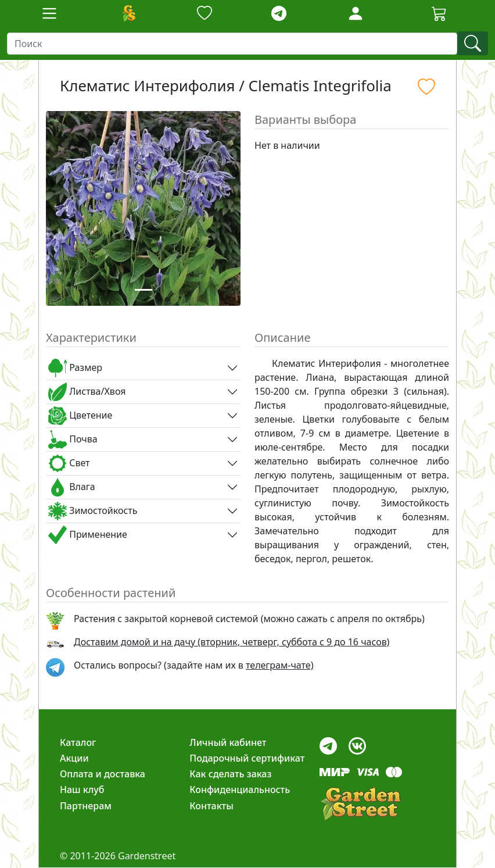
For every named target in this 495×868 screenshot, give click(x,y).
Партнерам (86, 806)
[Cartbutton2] (439, 13)
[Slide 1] (144, 290)
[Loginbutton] (356, 13)
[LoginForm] (356, 12)
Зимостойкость (93, 511)
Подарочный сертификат (247, 758)
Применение (88, 535)
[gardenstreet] (360, 804)
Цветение (80, 416)
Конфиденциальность (240, 790)
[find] (473, 43)
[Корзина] (439, 13)
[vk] (357, 743)
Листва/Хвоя (87, 392)
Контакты (211, 806)
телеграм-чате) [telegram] (279, 665)
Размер (75, 368)
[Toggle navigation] (49, 13)
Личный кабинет (228, 742)
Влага (72, 487)
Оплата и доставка (103, 774)
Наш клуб (82, 790)
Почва (73, 440)
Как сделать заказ (230, 774)
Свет (69, 463)
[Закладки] (205, 14)
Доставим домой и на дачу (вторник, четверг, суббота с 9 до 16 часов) (232, 642)
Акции (74, 758)
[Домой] (128, 13)
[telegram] (279, 14)
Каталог (78, 742)
